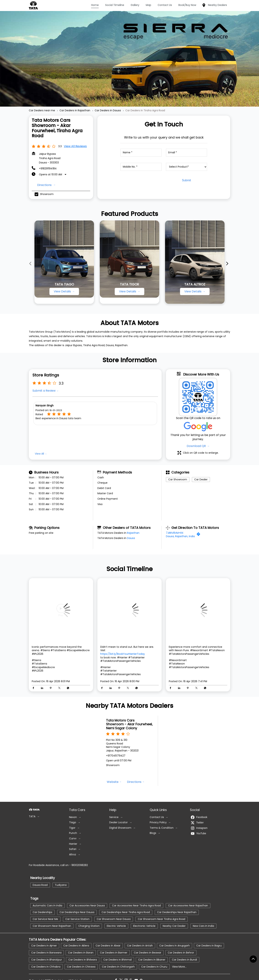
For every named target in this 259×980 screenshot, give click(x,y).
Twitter (197, 823)
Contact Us (157, 817)
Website (113, 782)
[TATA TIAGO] (64, 259)
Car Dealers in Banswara (46, 952)
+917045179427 (116, 756)
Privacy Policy (158, 822)
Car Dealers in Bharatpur (47, 959)
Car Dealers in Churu (154, 966)
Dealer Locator (118, 822)
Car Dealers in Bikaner (152, 959)
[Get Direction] (199, 535)
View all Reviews (75, 146)
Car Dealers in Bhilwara (83, 959)
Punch (73, 833)
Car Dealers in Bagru (209, 945)
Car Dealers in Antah (140, 945)
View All (39, 454)
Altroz (73, 855)
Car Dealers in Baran (81, 952)
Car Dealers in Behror (181, 952)
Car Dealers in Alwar (108, 945)
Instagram (199, 828)
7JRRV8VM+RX (175, 533)
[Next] (228, 264)
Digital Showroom (120, 828)
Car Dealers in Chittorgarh (118, 966)
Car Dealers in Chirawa (81, 966)
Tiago (73, 822)
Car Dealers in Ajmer (44, 945)
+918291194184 (48, 168)
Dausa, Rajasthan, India (180, 536)
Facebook (199, 817)
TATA (32, 816)
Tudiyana (61, 885)
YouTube (198, 833)
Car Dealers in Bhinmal (118, 959)
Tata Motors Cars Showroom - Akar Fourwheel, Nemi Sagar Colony (129, 724)
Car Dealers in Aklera (76, 945)
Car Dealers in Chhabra (46, 966)
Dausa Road (40, 885)
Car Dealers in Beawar (148, 952)
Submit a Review (44, 391)
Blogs (153, 833)
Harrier (73, 844)
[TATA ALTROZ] (195, 262)
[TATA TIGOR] (129, 259)
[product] (186, 167)
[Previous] (31, 264)
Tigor (72, 828)
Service (114, 817)
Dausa (131, 538)
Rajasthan (133, 533)
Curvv (73, 838)
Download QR (197, 446)
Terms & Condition (162, 828)
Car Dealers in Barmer (114, 952)
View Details (63, 291)
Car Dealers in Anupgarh (175, 945)
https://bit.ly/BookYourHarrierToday (123, 654)
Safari (73, 849)
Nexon (73, 817)
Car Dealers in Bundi (184, 959)
